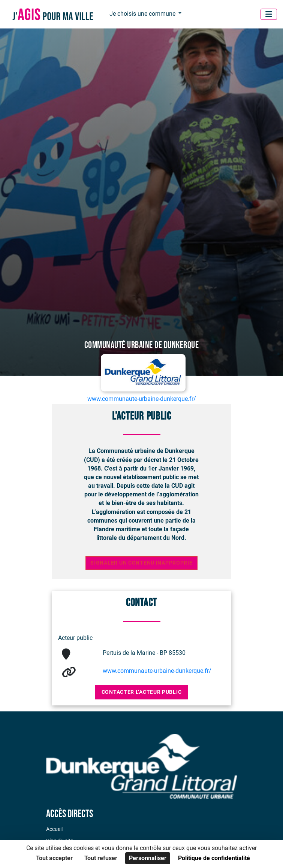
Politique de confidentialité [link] (214, 858)
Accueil (54, 829)
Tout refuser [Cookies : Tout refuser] (101, 858)
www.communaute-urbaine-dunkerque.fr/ (157, 671)
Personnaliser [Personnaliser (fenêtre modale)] (148, 858)
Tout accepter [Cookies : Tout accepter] (54, 858)
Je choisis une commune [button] (143, 14)
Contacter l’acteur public (142, 692)
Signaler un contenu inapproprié (141, 563)
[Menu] (269, 14)
